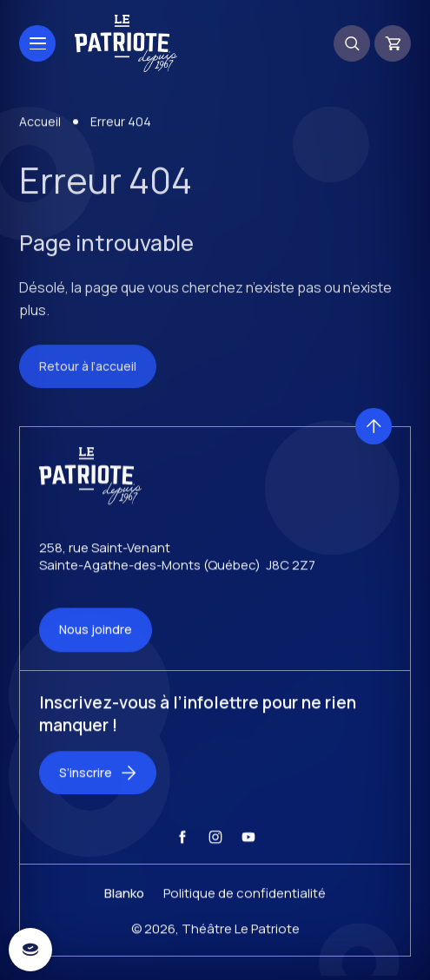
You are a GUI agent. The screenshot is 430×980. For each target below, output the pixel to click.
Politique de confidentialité (245, 903)
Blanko (124, 903)
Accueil (40, 131)
